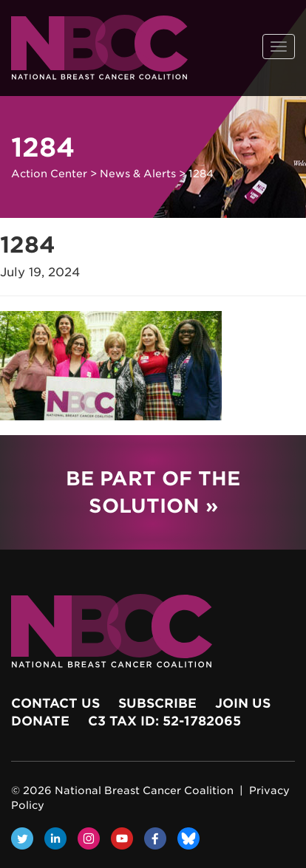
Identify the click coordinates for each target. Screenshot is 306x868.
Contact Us (55, 703)
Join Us (243, 703)
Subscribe (157, 703)
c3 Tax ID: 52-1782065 (164, 721)
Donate (40, 721)
